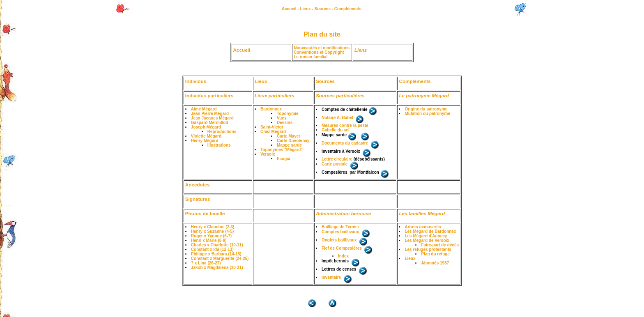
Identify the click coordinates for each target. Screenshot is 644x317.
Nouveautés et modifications (322, 48)
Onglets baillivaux (339, 240)
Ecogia (284, 159)
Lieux (305, 9)
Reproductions (222, 132)
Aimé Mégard (204, 109)
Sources (323, 9)
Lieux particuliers (275, 95)
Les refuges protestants (428, 249)
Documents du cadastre (345, 143)
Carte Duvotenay (293, 141)
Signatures (198, 199)
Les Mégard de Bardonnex (430, 231)
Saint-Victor (272, 127)
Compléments (348, 9)
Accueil (289, 9)
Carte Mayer (289, 136)
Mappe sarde (289, 145)
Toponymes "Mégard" (282, 150)
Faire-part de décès (440, 245)
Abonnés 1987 (435, 263)
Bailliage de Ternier (340, 227)
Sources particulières (340, 95)
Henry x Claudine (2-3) (213, 227)
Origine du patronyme (426, 109)
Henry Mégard (205, 141)
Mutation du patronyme (427, 114)
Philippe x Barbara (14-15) (216, 254)
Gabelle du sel (336, 130)
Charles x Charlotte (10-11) (217, 245)
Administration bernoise (343, 213)
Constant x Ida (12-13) (212, 249)
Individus (196, 81)
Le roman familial (310, 57)
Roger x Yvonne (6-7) (211, 236)
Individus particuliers (209, 95)
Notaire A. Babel (337, 118)
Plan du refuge (435, 254)
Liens (361, 50)
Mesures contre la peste (345, 125)
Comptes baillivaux (340, 232)
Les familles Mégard (422, 213)
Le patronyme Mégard (424, 95)
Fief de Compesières (342, 248)
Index (343, 256)
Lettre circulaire (337, 159)
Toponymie (288, 114)
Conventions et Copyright (319, 52)
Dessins (285, 123)
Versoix (268, 154)
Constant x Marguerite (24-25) (220, 258)
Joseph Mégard (206, 127)
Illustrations (219, 145)
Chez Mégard (273, 132)
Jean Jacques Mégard (212, 118)
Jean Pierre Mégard (210, 114)
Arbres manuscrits (423, 227)
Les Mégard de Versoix (427, 240)
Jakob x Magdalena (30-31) (217, 268)
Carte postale (335, 164)
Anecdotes (198, 185)
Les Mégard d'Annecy (426, 236)
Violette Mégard (206, 136)
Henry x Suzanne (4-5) (212, 231)
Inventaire (331, 277)
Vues (282, 118)
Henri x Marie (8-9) (209, 240)
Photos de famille (205, 213)
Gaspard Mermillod (210, 123)
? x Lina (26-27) (206, 263)
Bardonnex (271, 109)
